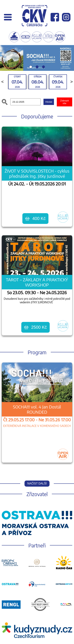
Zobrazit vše (64, 102)
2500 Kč (35, 327)
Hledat (49, 102)
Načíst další (37, 483)
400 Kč (35, 218)
